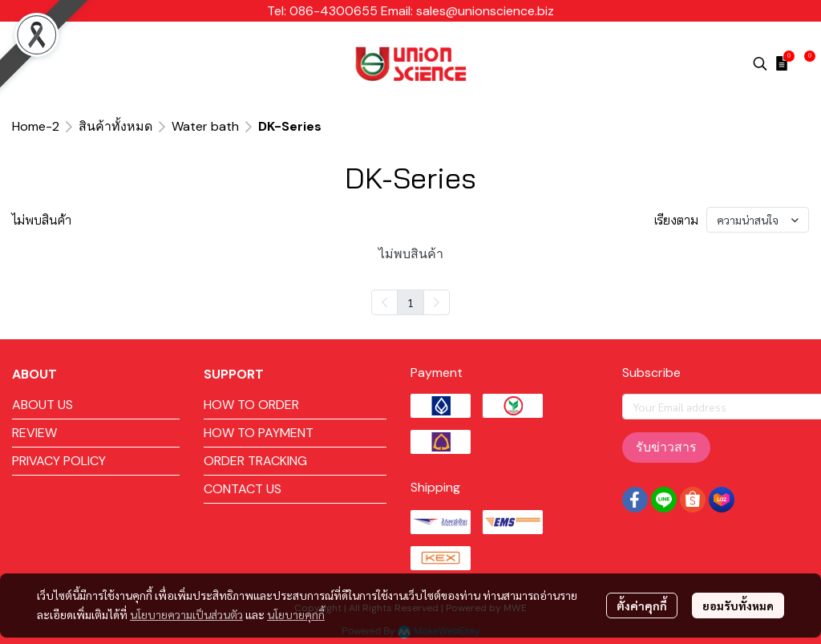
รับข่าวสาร (666, 447)
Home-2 (36, 126)
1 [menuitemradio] (410, 302)
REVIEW (34, 433)
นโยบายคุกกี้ (296, 614)
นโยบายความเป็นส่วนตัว (186, 614)
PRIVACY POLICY (59, 461)
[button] (760, 63)
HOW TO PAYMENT (259, 433)
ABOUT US (42, 405)
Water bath (205, 126)
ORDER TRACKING (255, 461)
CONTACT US (243, 489)
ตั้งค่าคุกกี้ (642, 606)
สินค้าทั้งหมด (115, 126)
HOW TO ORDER (251, 405)
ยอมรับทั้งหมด (738, 606)
